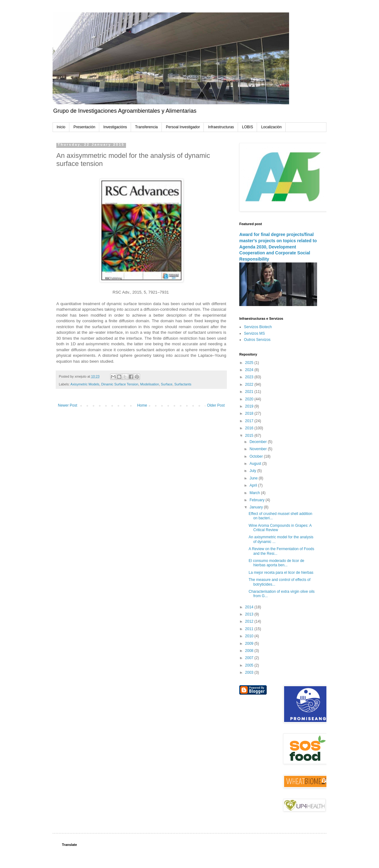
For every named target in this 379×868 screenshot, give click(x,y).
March (255, 493)
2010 (250, 636)
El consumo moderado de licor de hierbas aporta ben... (276, 563)
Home (142, 405)
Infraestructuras (221, 127)
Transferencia (146, 127)
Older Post (216, 405)
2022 (250, 384)
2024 (250, 370)
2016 (250, 428)
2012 (250, 621)
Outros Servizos (257, 340)
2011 (250, 629)
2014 (250, 607)
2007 (250, 658)
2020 (250, 399)
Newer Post (68, 405)
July (253, 471)
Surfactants (183, 384)
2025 (250, 363)
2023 (250, 377)
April (254, 485)
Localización (271, 127)
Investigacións (115, 127)
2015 (250, 436)
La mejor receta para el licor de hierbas (281, 573)
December (259, 442)
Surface (167, 384)
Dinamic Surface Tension (120, 384)
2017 (250, 421)
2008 (250, 651)
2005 (250, 665)
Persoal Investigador (183, 127)
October (257, 456)
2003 (250, 672)
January (257, 507)
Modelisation (150, 384)
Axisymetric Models (85, 384)
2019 (250, 406)
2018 (250, 413)
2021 (250, 392)
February (257, 500)
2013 (250, 614)
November (259, 449)
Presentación (84, 127)
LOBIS (248, 127)
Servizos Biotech (258, 327)
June (254, 478)
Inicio (61, 127)
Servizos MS (254, 333)
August (256, 464)
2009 (250, 644)
